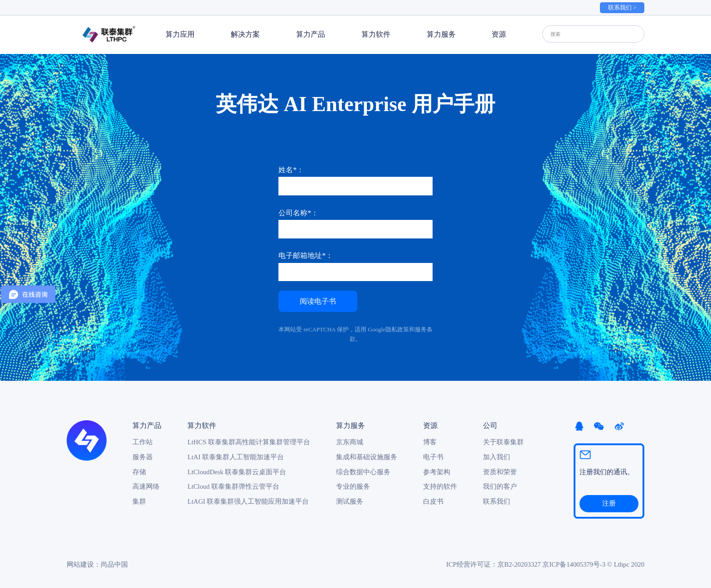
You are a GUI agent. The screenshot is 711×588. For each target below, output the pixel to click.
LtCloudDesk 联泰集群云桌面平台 (237, 472)
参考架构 (437, 472)
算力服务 (441, 34)
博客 (430, 442)
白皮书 (433, 501)
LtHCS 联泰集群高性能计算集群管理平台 (248, 442)
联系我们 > (622, 7)
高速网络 (146, 486)
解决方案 (245, 34)
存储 (139, 472)
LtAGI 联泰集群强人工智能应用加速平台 (248, 501)
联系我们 (497, 501)
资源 (499, 34)
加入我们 (497, 457)
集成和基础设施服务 (367, 457)
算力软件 (376, 34)
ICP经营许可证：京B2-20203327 (494, 564)
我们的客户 (500, 486)
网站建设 (80, 564)
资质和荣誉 (500, 472)
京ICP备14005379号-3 (574, 564)
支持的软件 (440, 486)
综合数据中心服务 (363, 472)
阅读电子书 (318, 301)
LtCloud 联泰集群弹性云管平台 (233, 486)
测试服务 (350, 501)
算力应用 (180, 34)
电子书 (433, 457)
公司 (490, 425)
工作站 (143, 442)
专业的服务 (353, 486)
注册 (609, 503)
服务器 (143, 457)
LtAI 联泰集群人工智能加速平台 (235, 457)
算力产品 (311, 34)
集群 (139, 501)
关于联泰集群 (503, 442)
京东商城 (350, 442)
